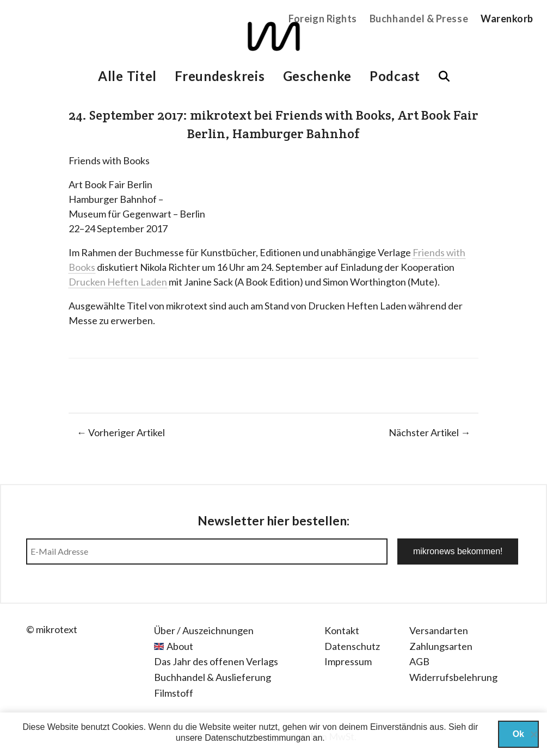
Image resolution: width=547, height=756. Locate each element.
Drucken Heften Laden (118, 282)
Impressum (348, 661)
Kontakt (342, 630)
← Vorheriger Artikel (121, 432)
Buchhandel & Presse (419, 18)
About (180, 646)
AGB (419, 661)
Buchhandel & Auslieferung (213, 677)
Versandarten (439, 630)
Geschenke (317, 76)
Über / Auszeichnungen (204, 630)
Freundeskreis (220, 76)
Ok (518, 734)
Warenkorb (507, 18)
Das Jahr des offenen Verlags (216, 661)
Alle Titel (127, 76)
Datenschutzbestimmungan (257, 738)
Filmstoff (174, 693)
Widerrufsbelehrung (453, 677)
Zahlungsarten (441, 646)
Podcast (395, 76)
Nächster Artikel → (429, 432)
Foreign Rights (323, 18)
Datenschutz (352, 646)
